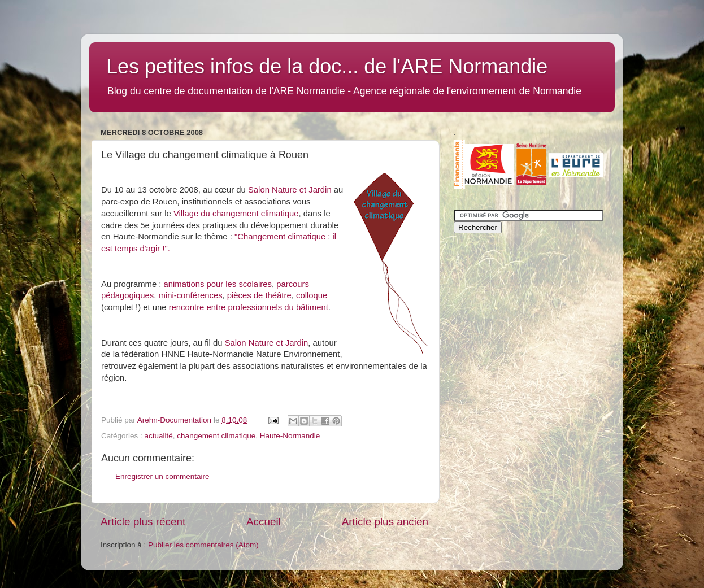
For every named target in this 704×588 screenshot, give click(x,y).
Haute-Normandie (290, 436)
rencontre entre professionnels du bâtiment (249, 307)
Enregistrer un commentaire (162, 476)
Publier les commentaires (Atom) (203, 545)
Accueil (264, 522)
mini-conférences (191, 295)
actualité (159, 436)
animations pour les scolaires (218, 284)
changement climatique (216, 436)
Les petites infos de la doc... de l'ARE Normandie (327, 66)
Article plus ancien (385, 522)
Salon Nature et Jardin (290, 190)
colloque (312, 295)
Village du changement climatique (236, 214)
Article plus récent (143, 522)
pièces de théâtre (259, 295)
